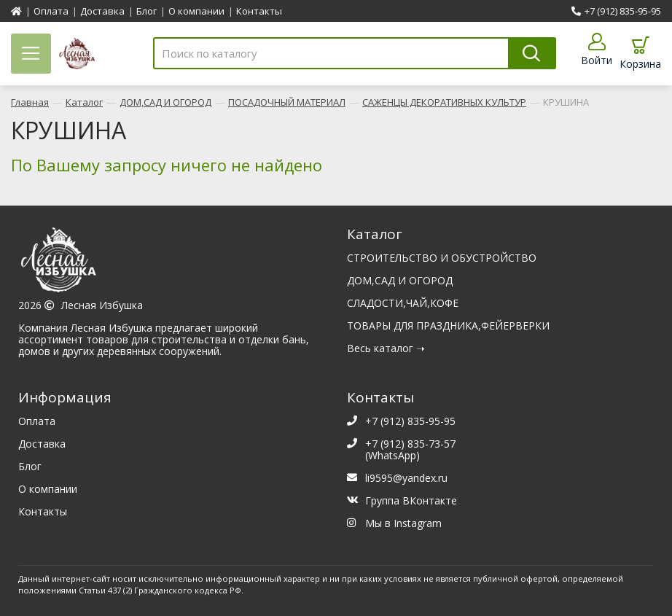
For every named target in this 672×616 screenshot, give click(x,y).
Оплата (51, 11)
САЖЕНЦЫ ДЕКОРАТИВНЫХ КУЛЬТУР (444, 100)
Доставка (102, 11)
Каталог (84, 100)
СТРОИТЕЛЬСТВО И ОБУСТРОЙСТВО (442, 256)
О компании (196, 11)
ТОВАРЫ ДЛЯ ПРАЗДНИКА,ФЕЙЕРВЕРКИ (448, 323)
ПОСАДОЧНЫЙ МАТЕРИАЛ (287, 100)
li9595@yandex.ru (406, 476)
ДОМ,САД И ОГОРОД (165, 100)
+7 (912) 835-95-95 (616, 11)
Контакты (259, 11)
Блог (146, 11)
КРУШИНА (566, 100)
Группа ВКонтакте (411, 498)
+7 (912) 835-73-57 (410, 441)
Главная (30, 100)
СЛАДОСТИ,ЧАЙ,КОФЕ (403, 301)
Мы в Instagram (403, 521)
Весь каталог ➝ (386, 346)
